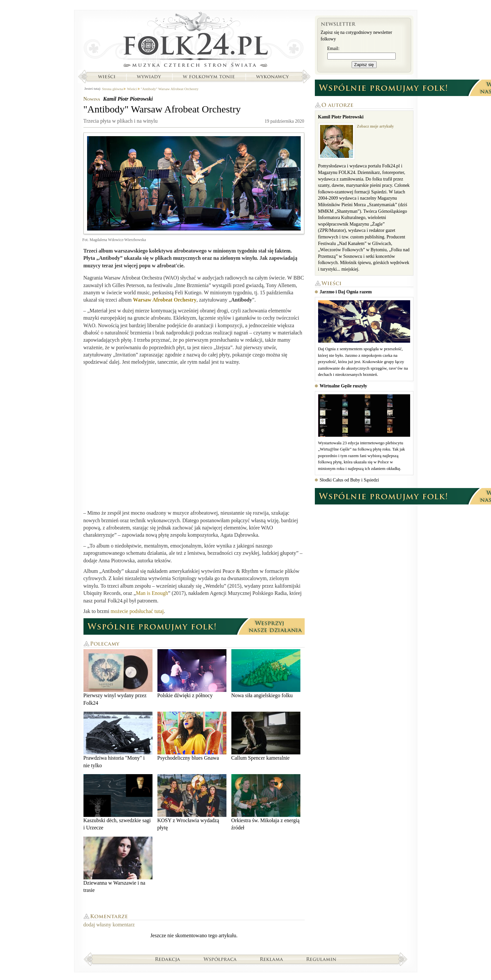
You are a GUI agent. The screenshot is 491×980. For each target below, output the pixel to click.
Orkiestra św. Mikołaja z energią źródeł (266, 802)
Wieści (106, 77)
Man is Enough (152, 593)
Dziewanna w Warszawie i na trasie (118, 865)
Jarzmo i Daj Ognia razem (346, 292)
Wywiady (149, 77)
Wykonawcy (273, 77)
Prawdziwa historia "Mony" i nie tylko (118, 740)
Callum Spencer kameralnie (266, 736)
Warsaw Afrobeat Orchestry (165, 300)
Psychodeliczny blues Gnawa (192, 736)
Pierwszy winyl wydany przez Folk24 (118, 677)
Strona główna (194, 41)
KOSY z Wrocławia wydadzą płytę (192, 802)
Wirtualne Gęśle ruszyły (343, 386)
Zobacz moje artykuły (375, 126)
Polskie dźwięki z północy (192, 674)
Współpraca (220, 959)
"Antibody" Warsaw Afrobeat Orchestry (170, 89)
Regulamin (321, 959)
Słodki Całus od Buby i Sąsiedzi (350, 480)
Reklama (272, 959)
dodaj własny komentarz (109, 925)
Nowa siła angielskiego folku (266, 674)
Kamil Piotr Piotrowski (128, 99)
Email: (333, 49)
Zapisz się (364, 65)
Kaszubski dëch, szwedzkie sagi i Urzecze (118, 802)
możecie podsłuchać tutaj (137, 611)
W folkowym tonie (209, 77)
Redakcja (168, 959)
